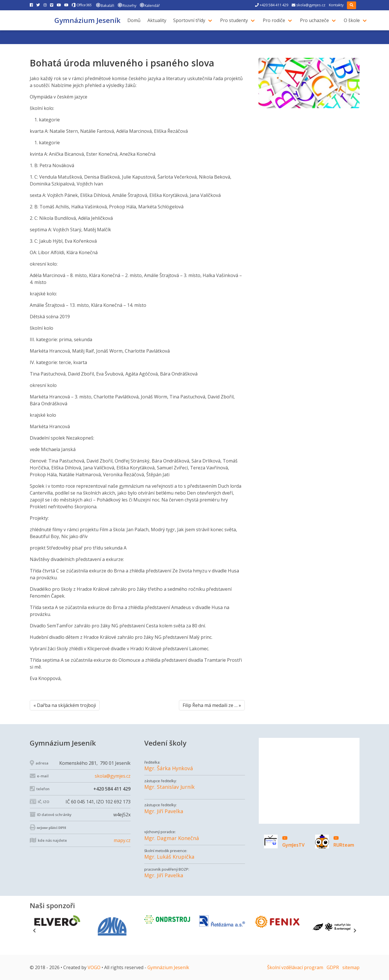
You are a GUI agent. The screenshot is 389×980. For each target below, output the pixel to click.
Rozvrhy (127, 5)
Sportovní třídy (191, 20)
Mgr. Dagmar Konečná (172, 838)
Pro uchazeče (317, 20)
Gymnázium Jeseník (87, 20)
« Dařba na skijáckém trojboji (65, 705)
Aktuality (159, 20)
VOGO (94, 967)
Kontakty (336, 5)
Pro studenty (236, 20)
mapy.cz (122, 840)
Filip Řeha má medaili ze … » (212, 705)
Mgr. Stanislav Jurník (169, 787)
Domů (136, 20)
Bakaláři (105, 5)
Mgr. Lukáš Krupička (169, 857)
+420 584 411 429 (272, 5)
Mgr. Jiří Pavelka (164, 811)
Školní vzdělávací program (295, 967)
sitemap (351, 967)
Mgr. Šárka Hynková (169, 768)
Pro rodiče (276, 20)
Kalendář (150, 5)
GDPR (333, 967)
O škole (354, 20)
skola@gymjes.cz (309, 5)
